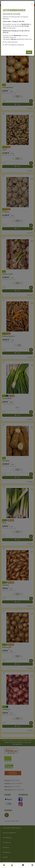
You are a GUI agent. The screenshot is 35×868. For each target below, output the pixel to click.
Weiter (29, 52)
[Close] (32, 4)
